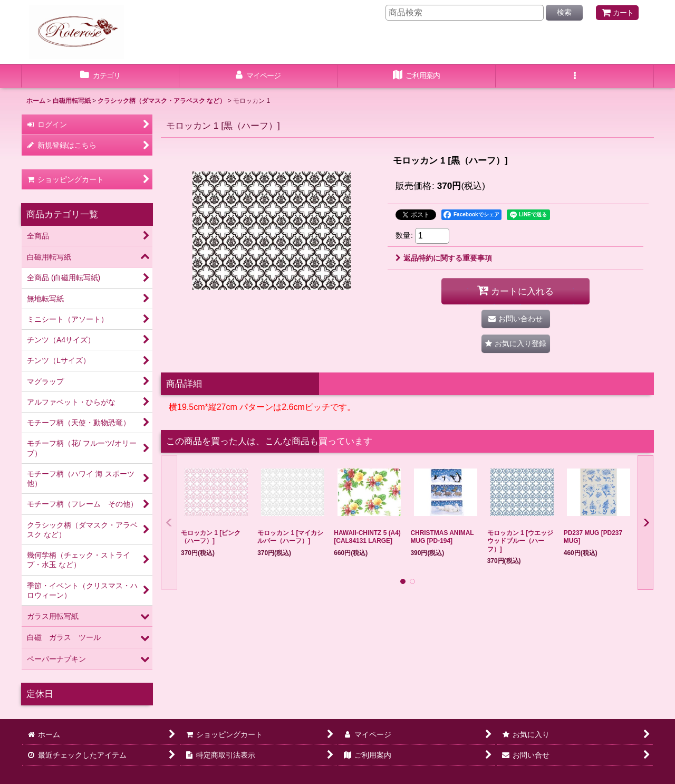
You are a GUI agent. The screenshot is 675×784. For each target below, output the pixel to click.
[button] (575, 77)
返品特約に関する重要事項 (444, 258)
